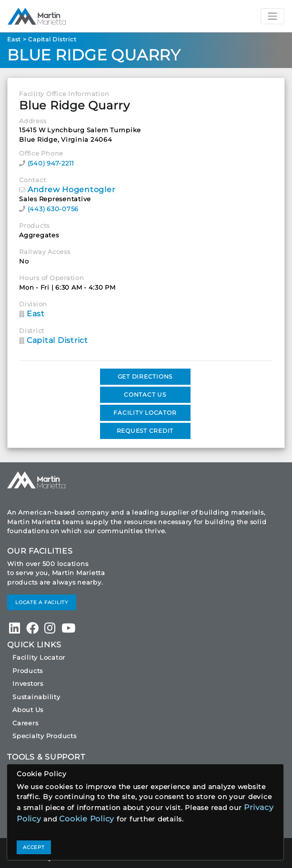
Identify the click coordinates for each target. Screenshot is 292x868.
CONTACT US (145, 395)
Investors (28, 683)
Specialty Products (45, 736)
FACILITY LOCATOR (145, 413)
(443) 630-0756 (53, 209)
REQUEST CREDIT (145, 431)
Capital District (52, 39)
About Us (28, 710)
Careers (25, 723)
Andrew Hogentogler (71, 190)
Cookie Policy (87, 819)
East (14, 39)
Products (28, 671)
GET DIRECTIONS (145, 376)
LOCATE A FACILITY (42, 602)
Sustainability (36, 697)
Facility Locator (39, 657)
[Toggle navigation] (272, 16)
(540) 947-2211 (51, 163)
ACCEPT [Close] (34, 847)
